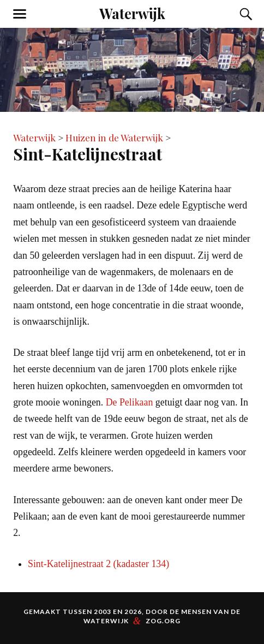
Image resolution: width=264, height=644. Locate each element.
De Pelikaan (130, 402)
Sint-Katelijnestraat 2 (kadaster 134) (98, 564)
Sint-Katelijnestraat (88, 154)
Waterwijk (132, 13)
